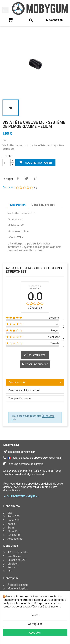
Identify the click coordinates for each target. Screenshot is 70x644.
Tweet (26, 178)
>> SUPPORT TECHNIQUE (19, 496)
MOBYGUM (11, 445)
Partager (18, 178)
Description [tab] (18, 205)
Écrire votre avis (34, 355)
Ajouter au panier (35, 163)
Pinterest (35, 178)
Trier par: (14, 398)
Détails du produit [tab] (43, 205)
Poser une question (35, 364)
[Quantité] (7, 163)
